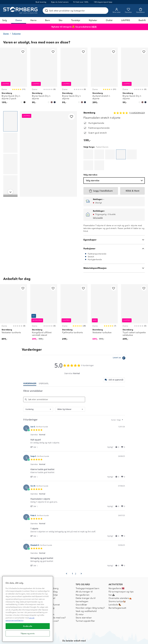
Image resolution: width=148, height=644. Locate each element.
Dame (19, 20)
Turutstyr (76, 20)
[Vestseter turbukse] (104, 300)
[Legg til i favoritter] (23, 52)
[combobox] (38, 396)
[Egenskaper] (114, 226)
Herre (33, 20)
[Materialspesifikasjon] (114, 255)
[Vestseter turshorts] (14, 300)
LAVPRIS (126, 20)
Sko (61, 20)
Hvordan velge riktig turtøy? (90, 595)
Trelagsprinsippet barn (88, 575)
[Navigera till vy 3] (10, 164)
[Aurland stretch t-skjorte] (104, 78)
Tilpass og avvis (28, 633)
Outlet (109, 20)
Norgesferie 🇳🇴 (116, 575)
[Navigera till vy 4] (10, 186)
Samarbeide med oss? (54, 605)
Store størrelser (84, 605)
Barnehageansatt (117, 595)
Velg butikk (98, 204)
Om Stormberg (51, 575)
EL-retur (80, 602)
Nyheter (93, 20)
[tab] (114, 366)
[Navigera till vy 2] (10, 143)
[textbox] (124, 408)
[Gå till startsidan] (21, 11)
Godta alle (28, 626)
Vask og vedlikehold (86, 598)
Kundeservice (17, 575)
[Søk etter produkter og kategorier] (76, 11)
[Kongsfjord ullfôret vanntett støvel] (44, 300)
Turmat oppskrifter (85, 608)
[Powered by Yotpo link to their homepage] (120, 345)
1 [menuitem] (72, 560)
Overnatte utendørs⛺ (120, 585)
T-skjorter (16, 34)
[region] (28, 609)
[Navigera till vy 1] (10, 122)
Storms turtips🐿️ (117, 588)
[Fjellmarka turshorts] (74, 300)
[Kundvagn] (140, 11)
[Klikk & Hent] (132, 177)
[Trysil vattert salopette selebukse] (134, 300)
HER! (94, 27)
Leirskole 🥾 (115, 592)
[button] (35, 434)
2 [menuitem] (76, 560)
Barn (48, 20)
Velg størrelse (115, 167)
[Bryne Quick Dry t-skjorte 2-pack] (14, 78)
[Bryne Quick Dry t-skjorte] (44, 78)
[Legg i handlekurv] (101, 177)
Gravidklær (81, 592)
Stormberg (89, 113)
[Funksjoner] (114, 235)
